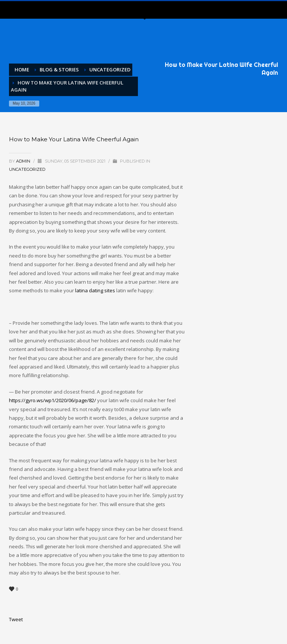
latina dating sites (95, 290)
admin (24, 161)
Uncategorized (27, 169)
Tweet (16, 619)
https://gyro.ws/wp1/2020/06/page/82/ (53, 400)
